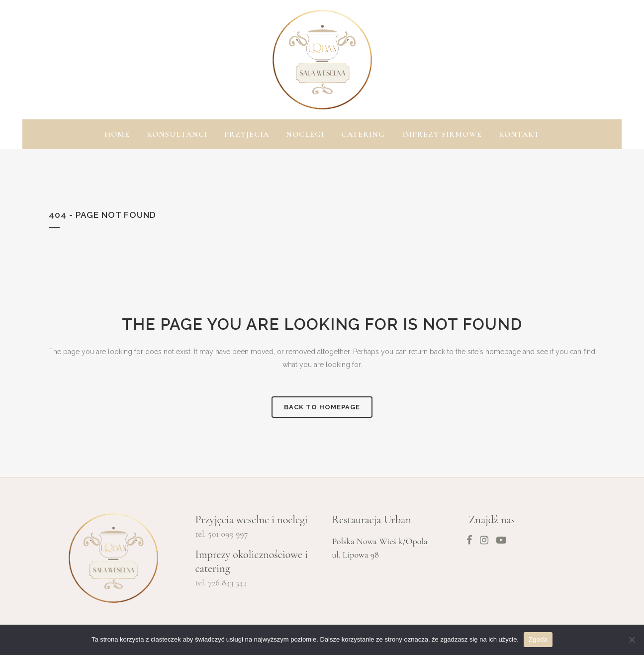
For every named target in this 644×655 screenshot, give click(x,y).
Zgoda (538, 639)
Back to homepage (322, 407)
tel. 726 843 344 (222, 582)
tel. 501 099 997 (222, 534)
